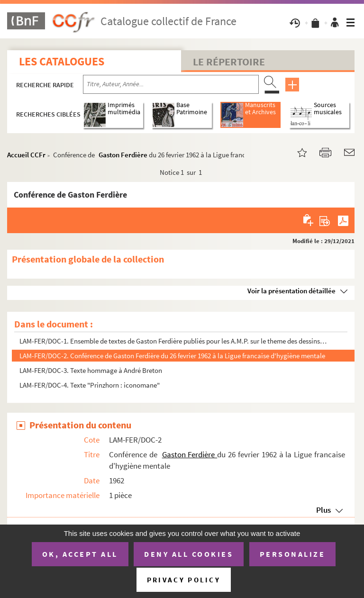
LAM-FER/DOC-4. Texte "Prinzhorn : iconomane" (90, 385)
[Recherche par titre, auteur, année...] (171, 84)
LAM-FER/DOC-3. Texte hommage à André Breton (91, 370)
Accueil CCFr (26, 155)
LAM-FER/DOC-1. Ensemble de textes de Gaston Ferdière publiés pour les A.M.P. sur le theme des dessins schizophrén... (174, 341)
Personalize (293, 554)
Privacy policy (184, 580)
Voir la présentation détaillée (291, 291)
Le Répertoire (229, 62)
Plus (323, 510)
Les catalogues (62, 61)
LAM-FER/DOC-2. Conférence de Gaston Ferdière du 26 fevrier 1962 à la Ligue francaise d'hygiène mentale (172, 356)
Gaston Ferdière (124, 155)
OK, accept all (80, 554)
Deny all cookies (189, 554)
